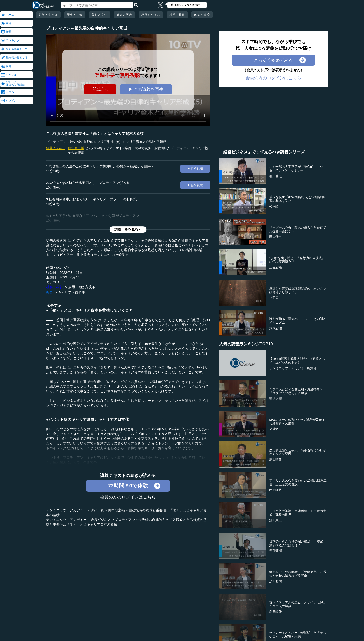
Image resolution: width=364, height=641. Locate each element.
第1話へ (100, 89)
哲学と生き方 (48, 15)
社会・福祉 (55, 287)
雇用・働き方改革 (82, 287)
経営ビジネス (151, 15)
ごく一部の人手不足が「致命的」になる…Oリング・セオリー (296, 169)
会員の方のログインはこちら (128, 497)
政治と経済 (202, 15)
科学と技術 (177, 15)
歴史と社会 (75, 15)
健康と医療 (124, 15)
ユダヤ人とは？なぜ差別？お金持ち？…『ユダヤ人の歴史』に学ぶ (298, 391)
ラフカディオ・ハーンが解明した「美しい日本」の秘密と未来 (298, 635)
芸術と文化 (100, 15)
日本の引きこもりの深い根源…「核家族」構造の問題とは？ (296, 543)
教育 (49, 292)
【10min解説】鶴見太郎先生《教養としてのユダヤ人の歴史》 (297, 361)
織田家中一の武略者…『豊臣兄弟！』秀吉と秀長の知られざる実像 (298, 574)
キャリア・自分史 (72, 292)
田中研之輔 (76, 148)
